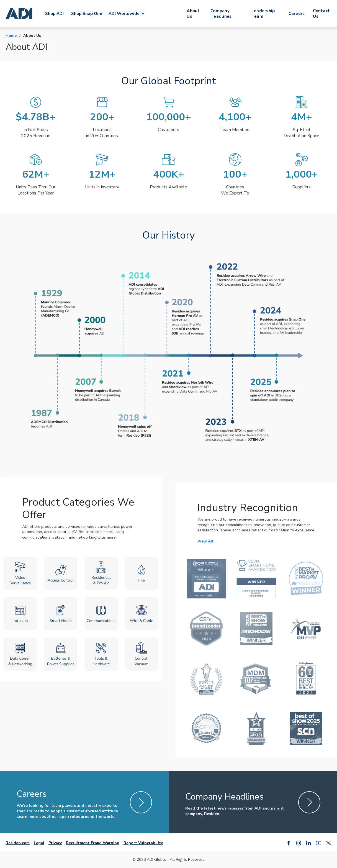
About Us (193, 14)
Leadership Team (263, 14)
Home (11, 36)
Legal (39, 843)
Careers (297, 14)
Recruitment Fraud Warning (93, 843)
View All (205, 541)
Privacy (55, 843)
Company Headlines (221, 14)
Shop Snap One (87, 14)
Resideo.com (18, 843)
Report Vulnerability (143, 843)
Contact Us (321, 14)
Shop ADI (54, 14)
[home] (20, 14)
